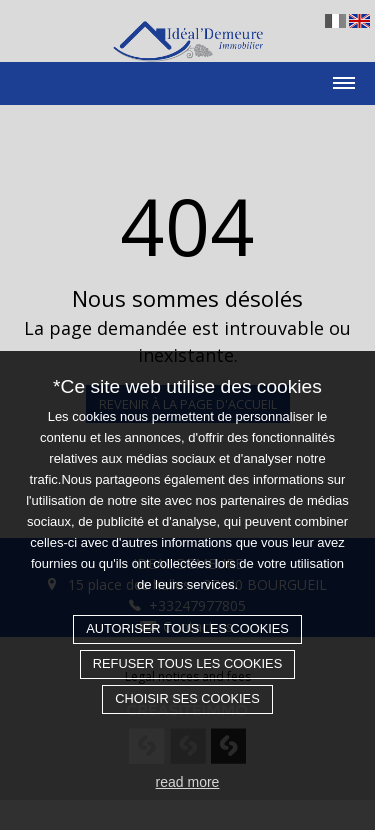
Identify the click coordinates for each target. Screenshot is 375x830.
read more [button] (188, 782)
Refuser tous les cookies (187, 663)
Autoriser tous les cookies (187, 628)
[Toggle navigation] (187, 76)
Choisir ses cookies (187, 698)
